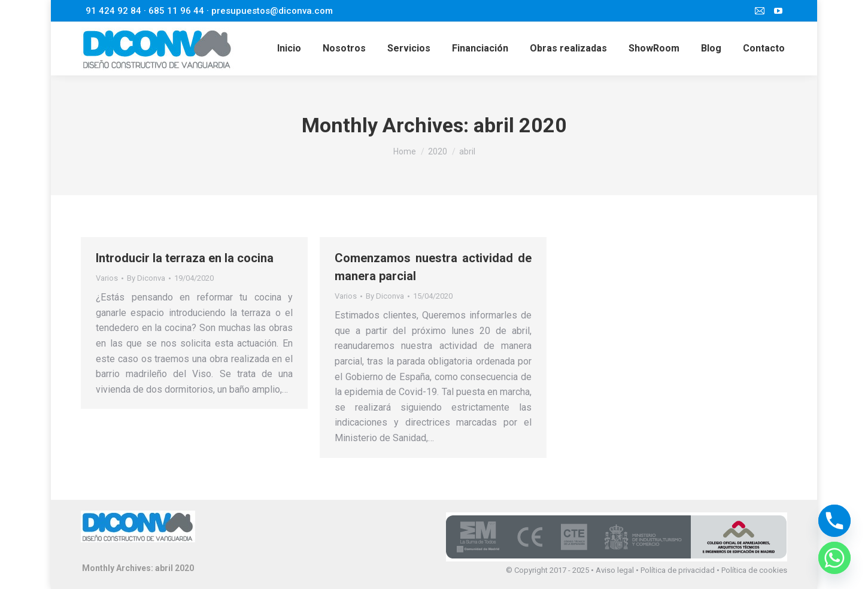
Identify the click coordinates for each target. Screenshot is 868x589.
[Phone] (834, 521)
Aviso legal (615, 570)
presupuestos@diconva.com (272, 11)
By (146, 278)
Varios (107, 278)
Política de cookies (754, 570)
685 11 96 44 (176, 11)
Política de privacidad (678, 570)
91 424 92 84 (113, 11)
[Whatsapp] (834, 558)
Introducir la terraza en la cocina (185, 258)
